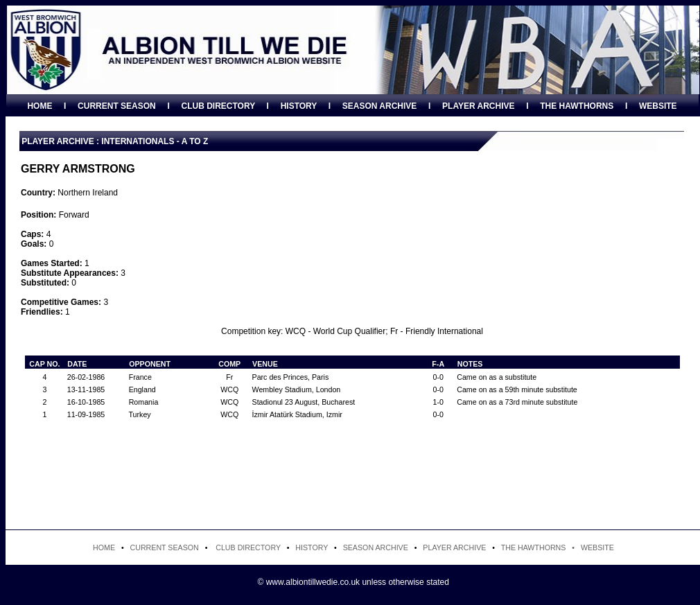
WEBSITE (658, 106)
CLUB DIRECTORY (218, 106)
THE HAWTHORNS (577, 106)
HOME (40, 106)
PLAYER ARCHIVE (478, 106)
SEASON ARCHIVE (380, 106)
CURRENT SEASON (117, 106)
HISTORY (299, 106)
